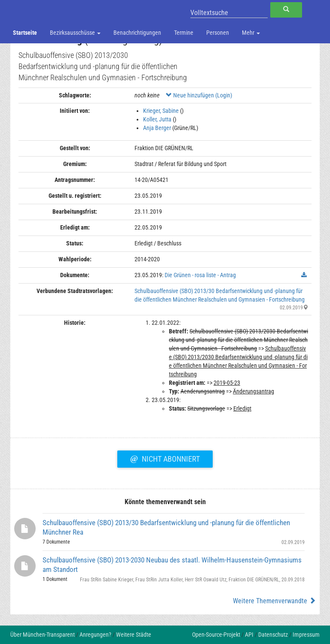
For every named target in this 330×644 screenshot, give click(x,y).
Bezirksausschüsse (75, 33)
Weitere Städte (134, 635)
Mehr (251, 33)
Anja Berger (157, 128)
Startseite (25, 33)
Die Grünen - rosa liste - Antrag (200, 275)
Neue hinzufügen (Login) (199, 95)
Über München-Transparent (43, 635)
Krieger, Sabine (161, 111)
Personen (218, 33)
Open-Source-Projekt (216, 635)
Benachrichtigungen (137, 33)
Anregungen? (95, 635)
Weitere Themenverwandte (274, 601)
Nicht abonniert (165, 458)
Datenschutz (273, 635)
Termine (184, 33)
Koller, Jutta (157, 119)
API (249, 635)
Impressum (306, 635)
